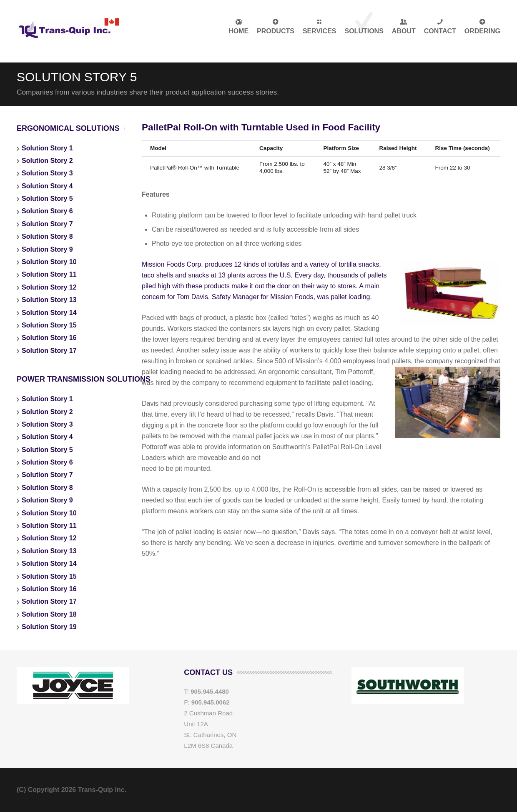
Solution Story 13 (49, 300)
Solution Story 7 (47, 224)
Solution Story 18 (49, 614)
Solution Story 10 (49, 262)
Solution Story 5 (47, 199)
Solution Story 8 (47, 236)
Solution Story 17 (49, 351)
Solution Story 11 (49, 274)
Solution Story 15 (49, 325)
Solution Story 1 (47, 148)
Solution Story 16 (49, 338)
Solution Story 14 (49, 313)
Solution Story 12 (49, 287)
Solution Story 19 (49, 627)
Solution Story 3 (47, 173)
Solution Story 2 (47, 161)
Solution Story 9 (47, 249)
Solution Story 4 (47, 186)
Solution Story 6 (47, 211)
